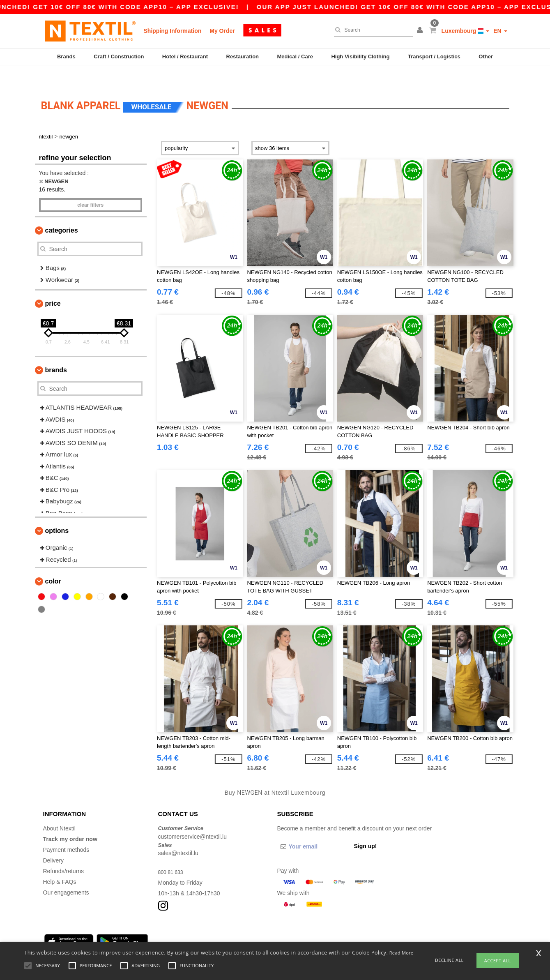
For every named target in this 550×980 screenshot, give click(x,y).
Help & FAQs (60, 863)
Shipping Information (173, 31)
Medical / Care (295, 56)
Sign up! (366, 828)
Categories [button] (62, 212)
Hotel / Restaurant (185, 56)
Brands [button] (56, 352)
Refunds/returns (64, 853)
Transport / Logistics (434, 56)
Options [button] (57, 512)
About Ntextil (59, 810)
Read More (402, 953)
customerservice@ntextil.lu (193, 818)
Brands (66, 56)
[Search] (371, 30)
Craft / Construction (119, 56)
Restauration (243, 56)
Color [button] (53, 563)
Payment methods (66, 831)
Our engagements (66, 874)
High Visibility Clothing (360, 56)
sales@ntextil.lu (178, 835)
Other (486, 56)
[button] (421, 31)
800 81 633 (173, 853)
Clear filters (90, 187)
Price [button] (53, 285)
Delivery (54, 842)
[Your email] (313, 828)
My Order (222, 31)
